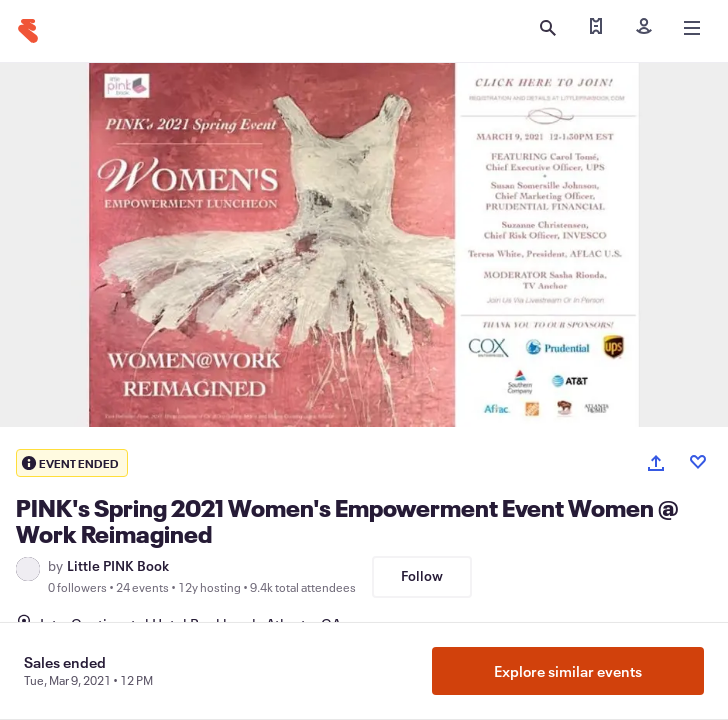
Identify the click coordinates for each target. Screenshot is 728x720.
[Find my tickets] (596, 28)
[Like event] (698, 462)
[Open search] (548, 28)
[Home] (28, 31)
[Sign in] (644, 28)
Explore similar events (568, 671)
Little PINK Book (118, 566)
